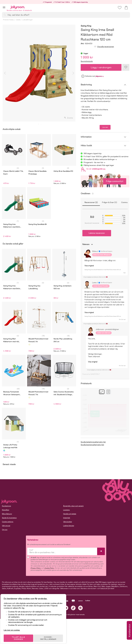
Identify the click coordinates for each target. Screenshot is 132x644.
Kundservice (6, 506)
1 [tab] (38, 124)
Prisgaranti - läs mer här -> (94, 162)
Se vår (93, 169)
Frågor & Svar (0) (109, 202)
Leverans (66, 510)
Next (73, 73)
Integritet (67, 518)
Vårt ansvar (6, 526)
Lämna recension (97, 233)
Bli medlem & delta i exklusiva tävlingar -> (100, 159)
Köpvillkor (6, 510)
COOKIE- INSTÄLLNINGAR (51, 635)
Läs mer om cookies (14, 627)
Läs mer (105, 127)
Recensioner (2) (91, 202)
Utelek (18, 20)
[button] (4, 7)
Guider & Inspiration (9, 518)
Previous (5, 73)
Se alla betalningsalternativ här (93, 442)
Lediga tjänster (69, 526)
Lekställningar (27, 20)
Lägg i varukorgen (101, 67)
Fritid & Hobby (8, 20)
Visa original (89, 266)
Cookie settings (8, 522)
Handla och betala (70, 514)
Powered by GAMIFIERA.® (91, 374)
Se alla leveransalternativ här (92, 445)
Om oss (5, 530)
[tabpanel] (39, 73)
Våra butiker (68, 522)
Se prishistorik (87, 61)
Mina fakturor (7, 514)
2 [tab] (41, 124)
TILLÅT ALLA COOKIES (20, 635)
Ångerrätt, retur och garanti (73, 506)
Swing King (86, 26)
